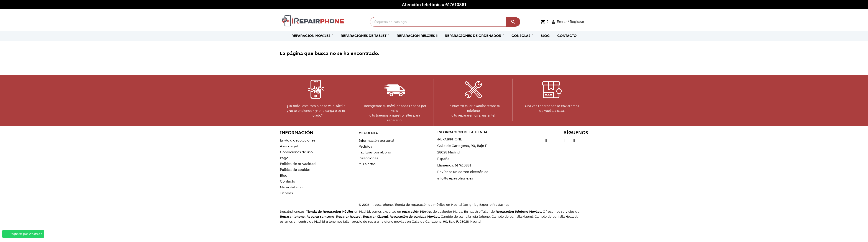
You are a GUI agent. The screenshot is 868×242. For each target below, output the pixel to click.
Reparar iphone (292, 217)
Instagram (583, 141)
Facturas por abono (375, 152)
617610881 (456, 5)
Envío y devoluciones (298, 140)
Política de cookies (295, 170)
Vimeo (574, 141)
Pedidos (365, 147)
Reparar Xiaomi (375, 217)
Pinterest (565, 141)
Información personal (376, 141)
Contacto (288, 181)
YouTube (555, 141)
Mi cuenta (368, 133)
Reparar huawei (349, 217)
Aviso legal (289, 146)
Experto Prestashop (494, 205)
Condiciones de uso (296, 152)
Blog (284, 176)
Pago (284, 158)
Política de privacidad (298, 164)
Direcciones (368, 158)
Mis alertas (367, 164)
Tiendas (286, 193)
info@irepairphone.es (455, 178)
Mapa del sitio (291, 187)
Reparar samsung (320, 217)
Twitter (546, 141)
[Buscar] (445, 22)
